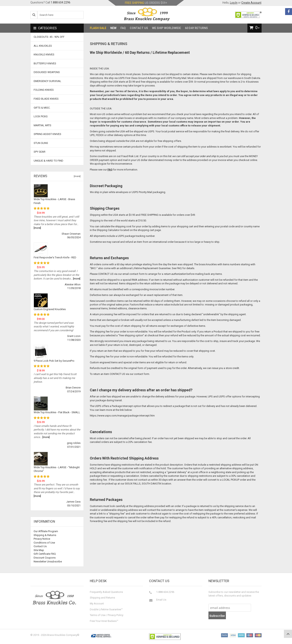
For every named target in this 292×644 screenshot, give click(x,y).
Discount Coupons (45, 558)
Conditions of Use (44, 543)
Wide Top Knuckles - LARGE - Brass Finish (54, 201)
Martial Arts (42, 125)
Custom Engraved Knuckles (50, 309)
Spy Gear (40, 152)
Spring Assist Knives (47, 134)
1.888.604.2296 (61, 2)
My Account (97, 604)
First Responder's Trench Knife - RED (55, 257)
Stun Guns (41, 143)
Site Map (39, 550)
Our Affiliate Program (46, 531)
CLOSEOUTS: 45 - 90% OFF (49, 37)
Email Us (161, 600)
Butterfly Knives (45, 63)
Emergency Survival (47, 81)
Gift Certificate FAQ (45, 554)
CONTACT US (106, 274)
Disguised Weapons (47, 72)
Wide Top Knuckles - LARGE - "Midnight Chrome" (57, 469)
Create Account (251, 3)
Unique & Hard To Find (48, 161)
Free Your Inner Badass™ (104, 621)
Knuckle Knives (44, 54)
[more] (77, 176)
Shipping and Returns (102, 598)
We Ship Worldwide (166, 28)
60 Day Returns (196, 28)
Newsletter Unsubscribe (48, 561)
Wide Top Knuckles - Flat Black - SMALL (57, 412)
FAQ (123, 28)
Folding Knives (44, 90)
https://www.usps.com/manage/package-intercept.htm (122, 416)
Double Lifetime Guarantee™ (106, 609)
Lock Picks (41, 116)
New (113, 28)
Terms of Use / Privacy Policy (107, 615)
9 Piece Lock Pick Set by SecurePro (54, 361)
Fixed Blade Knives (46, 99)
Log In (234, 3)
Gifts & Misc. (42, 108)
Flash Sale (98, 28)
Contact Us (139, 28)
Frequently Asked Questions (106, 592)
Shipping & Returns (45, 535)
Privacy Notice (42, 539)
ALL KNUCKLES (43, 46)
